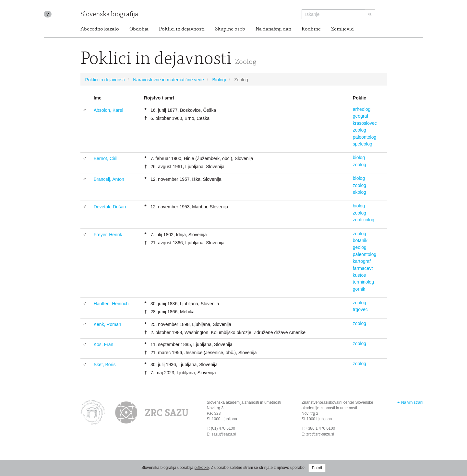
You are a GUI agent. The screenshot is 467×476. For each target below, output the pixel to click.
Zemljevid (342, 29)
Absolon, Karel (108, 110)
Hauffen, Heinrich (111, 304)
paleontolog (365, 137)
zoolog (359, 130)
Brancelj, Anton (109, 179)
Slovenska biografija (109, 15)
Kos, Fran (104, 344)
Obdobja (139, 29)
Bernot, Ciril (106, 158)
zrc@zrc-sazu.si (320, 434)
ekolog (359, 192)
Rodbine (311, 29)
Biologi (219, 80)
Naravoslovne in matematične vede (168, 80)
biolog (359, 157)
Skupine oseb (230, 29)
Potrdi (317, 468)
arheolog (362, 109)
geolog (360, 247)
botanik (360, 240)
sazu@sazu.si (224, 434)
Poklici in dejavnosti (182, 29)
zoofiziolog (364, 220)
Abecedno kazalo (100, 29)
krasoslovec (365, 123)
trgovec (360, 309)
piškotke (201, 468)
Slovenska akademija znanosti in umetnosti (244, 402)
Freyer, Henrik (108, 235)
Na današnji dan (273, 29)
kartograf (362, 261)
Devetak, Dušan (110, 207)
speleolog (363, 144)
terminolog (363, 282)
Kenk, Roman (108, 324)
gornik (359, 289)
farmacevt (363, 268)
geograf (360, 116)
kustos (359, 275)
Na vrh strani (412, 402)
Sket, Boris (105, 365)
